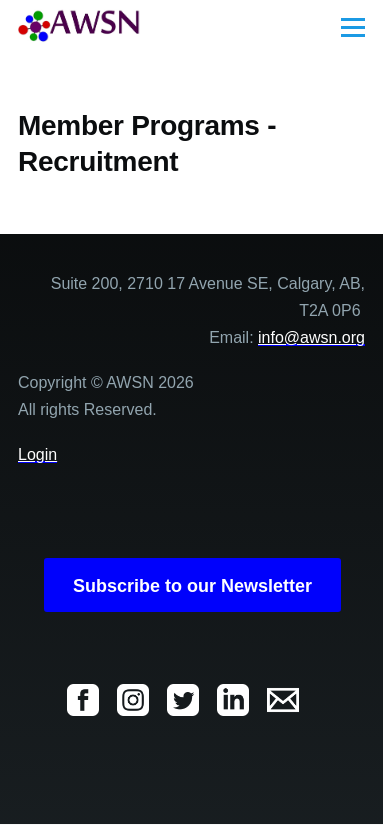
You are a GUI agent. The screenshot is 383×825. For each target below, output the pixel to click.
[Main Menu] (353, 27)
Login (37, 454)
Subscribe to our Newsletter (192, 586)
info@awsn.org (311, 337)
